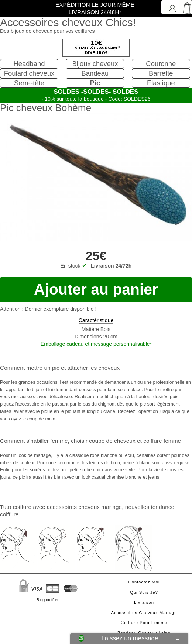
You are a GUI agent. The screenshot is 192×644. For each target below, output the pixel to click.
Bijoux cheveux (95, 64)
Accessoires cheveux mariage (144, 613)
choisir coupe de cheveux (103, 441)
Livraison (144, 602)
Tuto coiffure (16, 507)
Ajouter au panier (96, 289)
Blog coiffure (48, 600)
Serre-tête (29, 83)
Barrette (161, 73)
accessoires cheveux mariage (84, 507)
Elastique (161, 83)
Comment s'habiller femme (34, 441)
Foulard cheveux (29, 73)
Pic (95, 83)
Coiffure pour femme (144, 623)
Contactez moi (144, 582)
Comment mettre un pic (30, 368)
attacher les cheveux (93, 368)
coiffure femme (162, 441)
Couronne (161, 64)
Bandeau (95, 73)
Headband (29, 64)
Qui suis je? (144, 592)
